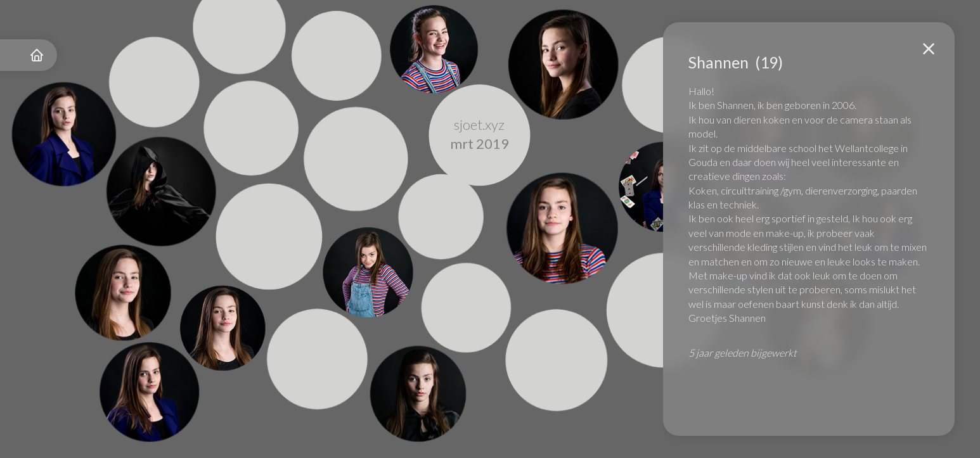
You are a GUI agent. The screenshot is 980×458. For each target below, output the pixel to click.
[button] (929, 49)
